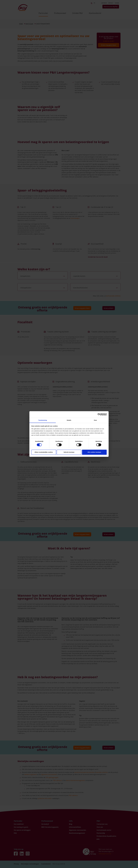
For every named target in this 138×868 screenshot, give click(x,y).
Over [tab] (95, 420)
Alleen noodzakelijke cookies (44, 452)
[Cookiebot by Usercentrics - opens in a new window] (99, 415)
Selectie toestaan (69, 452)
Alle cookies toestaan (94, 452)
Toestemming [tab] (43, 420)
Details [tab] (69, 420)
